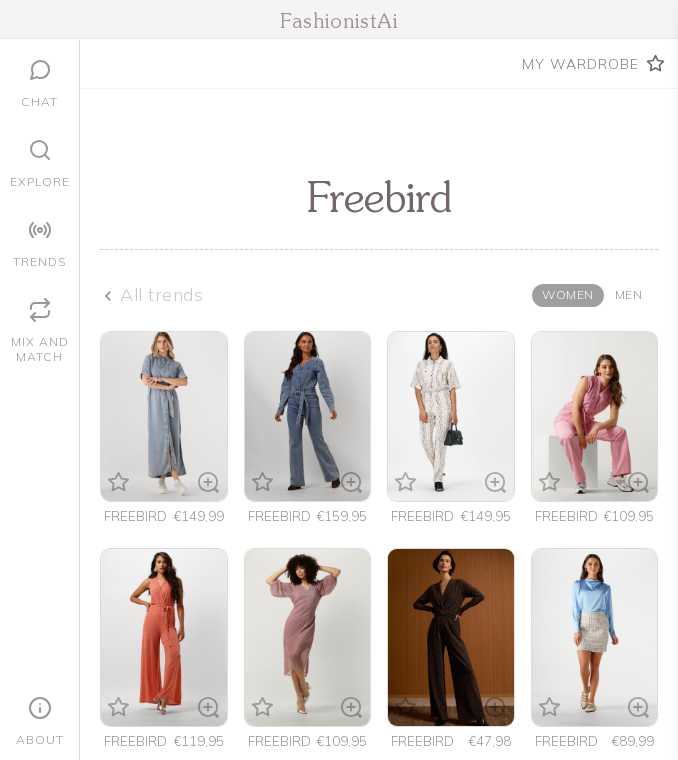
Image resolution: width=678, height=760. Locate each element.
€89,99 (633, 741)
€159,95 (342, 516)
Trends (39, 261)
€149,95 (486, 516)
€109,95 (629, 516)
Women (568, 294)
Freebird (422, 741)
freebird (135, 516)
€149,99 (199, 516)
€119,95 (199, 741)
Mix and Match (40, 349)
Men (629, 294)
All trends (161, 294)
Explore (40, 181)
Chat (39, 101)
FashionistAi (339, 23)
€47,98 (490, 741)
